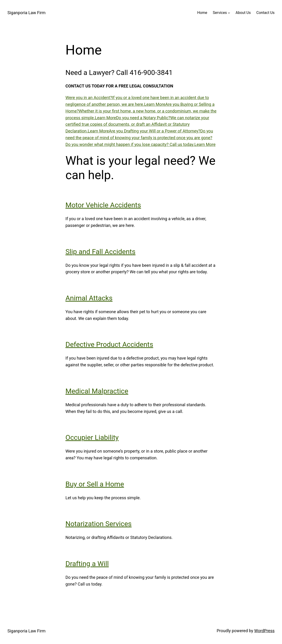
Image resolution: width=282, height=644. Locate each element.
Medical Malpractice (97, 391)
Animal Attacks (89, 298)
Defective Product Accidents (109, 344)
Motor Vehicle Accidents (103, 205)
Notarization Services (99, 524)
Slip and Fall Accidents (101, 252)
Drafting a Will (87, 564)
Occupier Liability (92, 437)
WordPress (264, 631)
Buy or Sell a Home (95, 484)
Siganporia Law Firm (27, 13)
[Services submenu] (229, 13)
